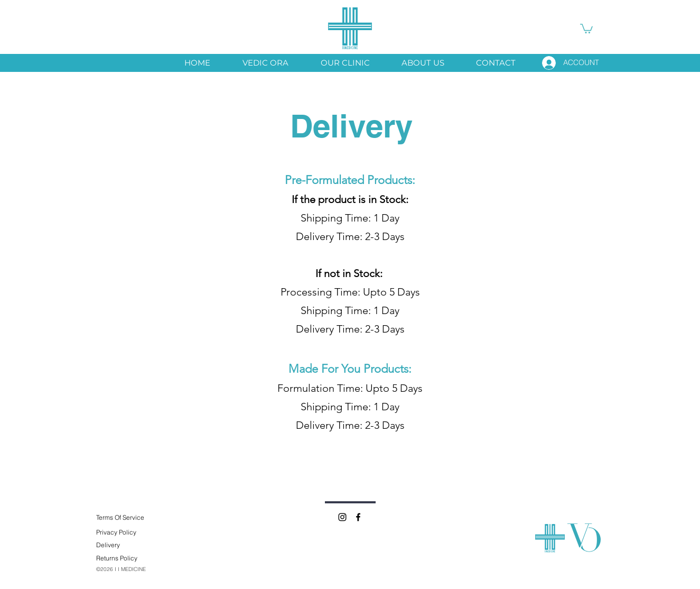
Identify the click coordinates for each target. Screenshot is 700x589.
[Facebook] (358, 517)
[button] (586, 28)
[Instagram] (342, 517)
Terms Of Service (120, 517)
